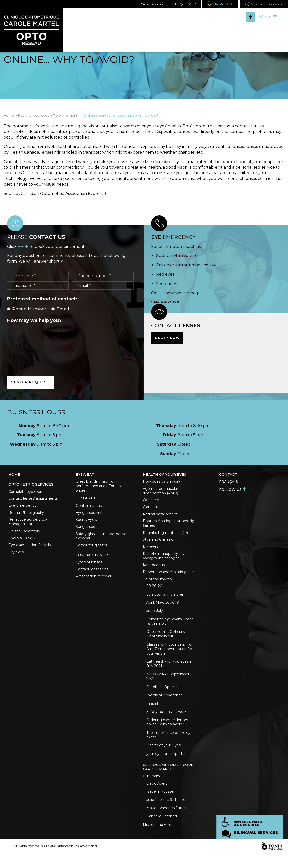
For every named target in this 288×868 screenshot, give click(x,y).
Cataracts (151, 501)
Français (228, 482)
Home (9, 115)
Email (60, 309)
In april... (153, 713)
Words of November (164, 705)
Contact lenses (93, 559)
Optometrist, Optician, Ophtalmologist (166, 641)
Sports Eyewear (89, 522)
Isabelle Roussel (160, 805)
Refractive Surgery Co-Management (28, 524)
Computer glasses (91, 548)
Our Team (151, 789)
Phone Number (27, 309)
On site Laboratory (24, 534)
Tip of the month (66, 115)
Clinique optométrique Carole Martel (168, 779)
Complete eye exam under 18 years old (170, 628)
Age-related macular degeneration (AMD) (160, 492)
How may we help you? (34, 320)
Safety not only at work (166, 722)
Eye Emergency (22, 507)
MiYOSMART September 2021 (168, 685)
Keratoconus (154, 569)
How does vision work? (163, 482)
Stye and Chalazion (159, 543)
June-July (155, 618)
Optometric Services (31, 485)
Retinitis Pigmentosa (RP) (165, 535)
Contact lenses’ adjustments (33, 500)
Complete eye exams (27, 492)
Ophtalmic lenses (91, 507)
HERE (23, 246)
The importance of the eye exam (170, 746)
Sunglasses (85, 529)
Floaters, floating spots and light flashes (170, 526)
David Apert (157, 796)
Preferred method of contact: (44, 299)
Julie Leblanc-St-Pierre (166, 814)
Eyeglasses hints (90, 514)
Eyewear (85, 475)
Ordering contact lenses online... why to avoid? (167, 733)
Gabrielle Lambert (162, 831)
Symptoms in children (165, 600)
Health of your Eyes (164, 757)
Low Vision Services (25, 541)
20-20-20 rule (158, 592)
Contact (228, 475)
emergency (174, 237)
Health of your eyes (33, 115)
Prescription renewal (93, 581)
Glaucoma (152, 509)
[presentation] (45, 355)
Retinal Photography (26, 515)
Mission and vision (158, 840)
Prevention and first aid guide (168, 577)
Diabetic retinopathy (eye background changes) (165, 560)
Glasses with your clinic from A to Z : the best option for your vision (171, 657)
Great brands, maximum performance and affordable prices (100, 486)
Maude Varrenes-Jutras (166, 822)
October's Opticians (163, 696)
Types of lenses (89, 566)
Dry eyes (16, 556)
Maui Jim (87, 498)
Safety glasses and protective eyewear (101, 539)
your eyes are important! (168, 765)
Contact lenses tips (92, 574)
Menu (268, 17)
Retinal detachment (160, 516)
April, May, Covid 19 (163, 609)
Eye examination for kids (30, 549)
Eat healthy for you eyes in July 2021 (169, 672)
